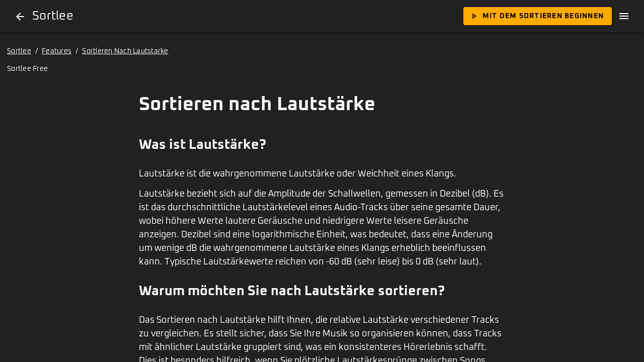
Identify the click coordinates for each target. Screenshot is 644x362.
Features (57, 51)
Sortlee (19, 51)
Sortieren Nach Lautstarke (125, 51)
